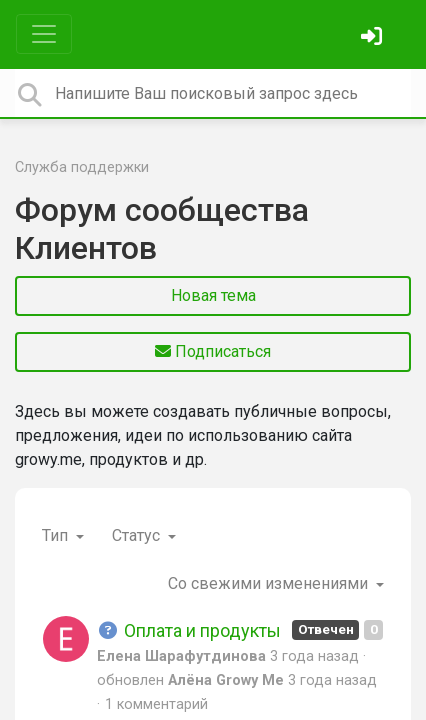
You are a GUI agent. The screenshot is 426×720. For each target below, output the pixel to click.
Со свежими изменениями (270, 583)
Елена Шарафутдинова (181, 656)
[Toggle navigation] (44, 34)
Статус (138, 535)
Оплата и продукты (189, 630)
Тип (57, 535)
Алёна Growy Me (226, 680)
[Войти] (374, 38)
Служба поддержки (82, 167)
